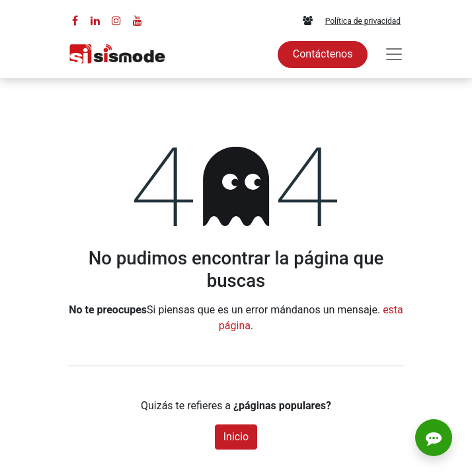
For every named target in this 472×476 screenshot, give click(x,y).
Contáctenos (323, 54)
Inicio (236, 437)
